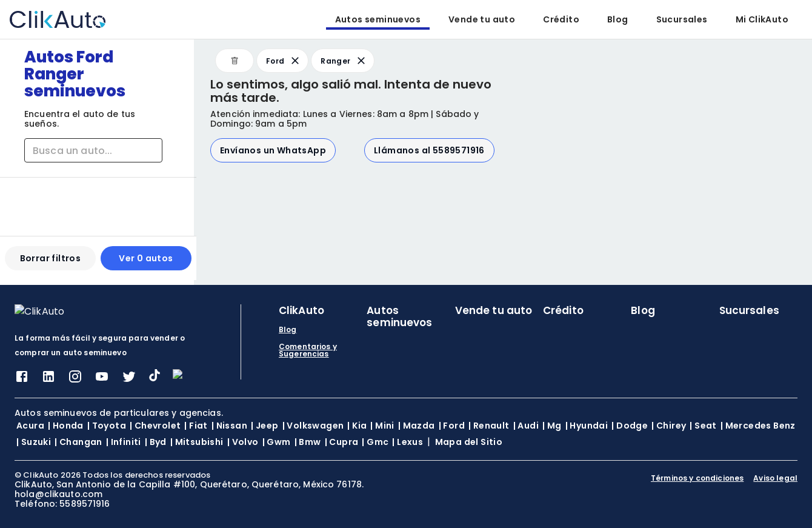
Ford (284, 61)
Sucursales (682, 19)
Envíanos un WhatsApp (273, 150)
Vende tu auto (482, 19)
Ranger (344, 61)
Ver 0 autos (144, 263)
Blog (618, 19)
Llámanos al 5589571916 (429, 150)
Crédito (561, 19)
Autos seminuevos (378, 19)
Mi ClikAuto (762, 19)
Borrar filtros (50, 263)
